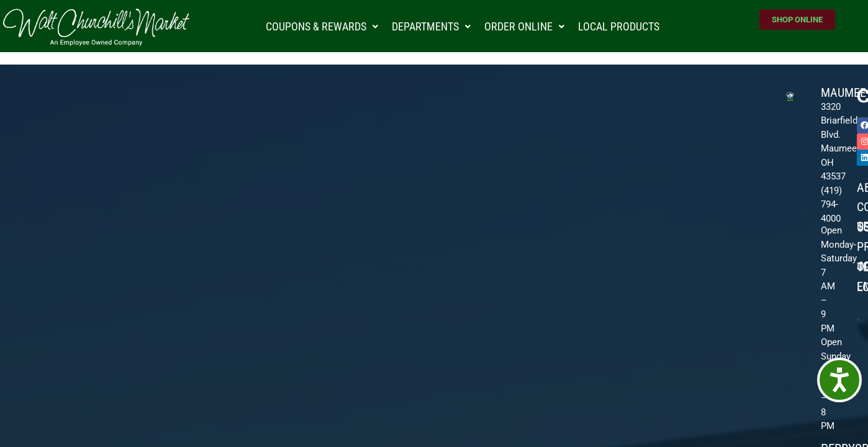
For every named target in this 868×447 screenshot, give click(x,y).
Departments (431, 26)
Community (862, 207)
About (862, 187)
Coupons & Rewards (322, 26)
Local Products (619, 26)
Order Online (524, 26)
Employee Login (862, 287)
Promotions (862, 246)
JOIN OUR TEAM (862, 266)
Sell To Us (862, 227)
